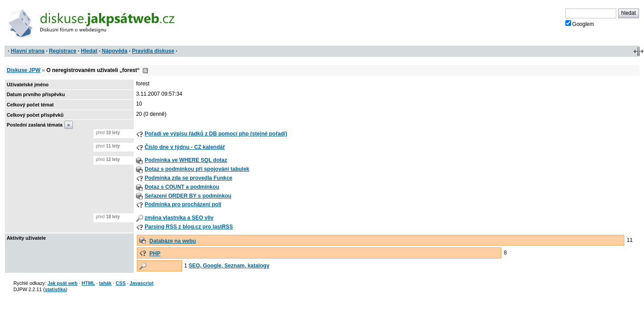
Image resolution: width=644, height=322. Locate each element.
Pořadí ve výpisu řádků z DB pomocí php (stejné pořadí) (216, 134)
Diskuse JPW (23, 70)
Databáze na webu (173, 241)
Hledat (89, 51)
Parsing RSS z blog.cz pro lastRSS (189, 227)
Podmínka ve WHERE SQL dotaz (186, 160)
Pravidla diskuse (153, 51)
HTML (88, 283)
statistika (55, 289)
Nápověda (115, 51)
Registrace (62, 51)
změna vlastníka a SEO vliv (179, 218)
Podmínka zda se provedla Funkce (188, 178)
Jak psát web (62, 283)
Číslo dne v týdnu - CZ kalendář (184, 147)
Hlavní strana (28, 51)
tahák (105, 283)
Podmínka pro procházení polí (183, 204)
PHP (155, 254)
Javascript (142, 283)
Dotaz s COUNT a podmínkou (182, 187)
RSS (145, 71)
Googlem (580, 24)
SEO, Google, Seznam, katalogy (229, 266)
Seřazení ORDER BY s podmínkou (188, 196)
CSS (121, 283)
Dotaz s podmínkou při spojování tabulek (197, 169)
